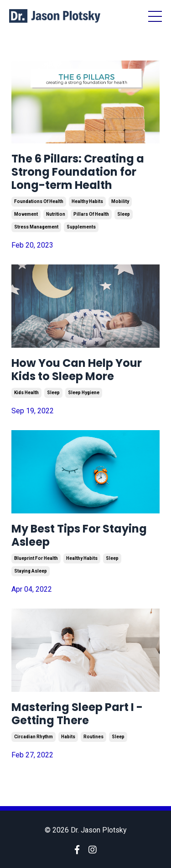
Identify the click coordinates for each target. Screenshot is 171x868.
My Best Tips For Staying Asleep (79, 536)
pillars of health (91, 214)
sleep (124, 214)
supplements (81, 227)
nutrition (56, 214)
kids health (26, 393)
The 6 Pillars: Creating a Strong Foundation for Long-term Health (78, 172)
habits (68, 737)
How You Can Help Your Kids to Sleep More (77, 370)
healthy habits (87, 201)
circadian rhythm (34, 737)
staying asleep (31, 571)
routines (93, 737)
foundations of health (39, 201)
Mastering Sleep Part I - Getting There (77, 714)
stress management (36, 227)
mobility (120, 201)
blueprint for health (36, 558)
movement (26, 214)
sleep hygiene (84, 393)
